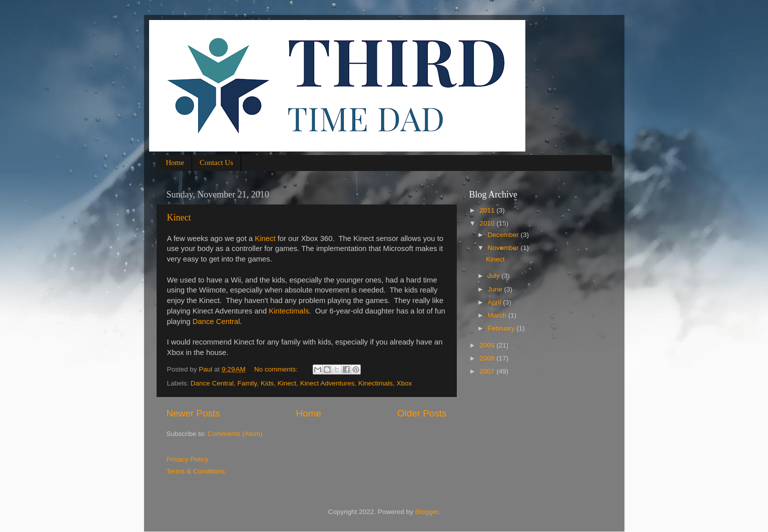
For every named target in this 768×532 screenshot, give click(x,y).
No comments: (277, 369)
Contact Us (216, 162)
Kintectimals (289, 311)
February (502, 328)
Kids (267, 383)
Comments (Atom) (235, 434)
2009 (488, 345)
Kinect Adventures (327, 383)
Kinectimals (375, 383)
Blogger (427, 512)
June (496, 289)
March (498, 315)
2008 (488, 358)
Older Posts (422, 413)
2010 (488, 223)
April (496, 302)
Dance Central (216, 321)
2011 (488, 210)
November (504, 248)
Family (247, 383)
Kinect (179, 217)
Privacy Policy (188, 459)
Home (175, 162)
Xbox (405, 383)
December (504, 235)
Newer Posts (193, 413)
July (495, 276)
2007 (488, 371)
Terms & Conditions (196, 471)
